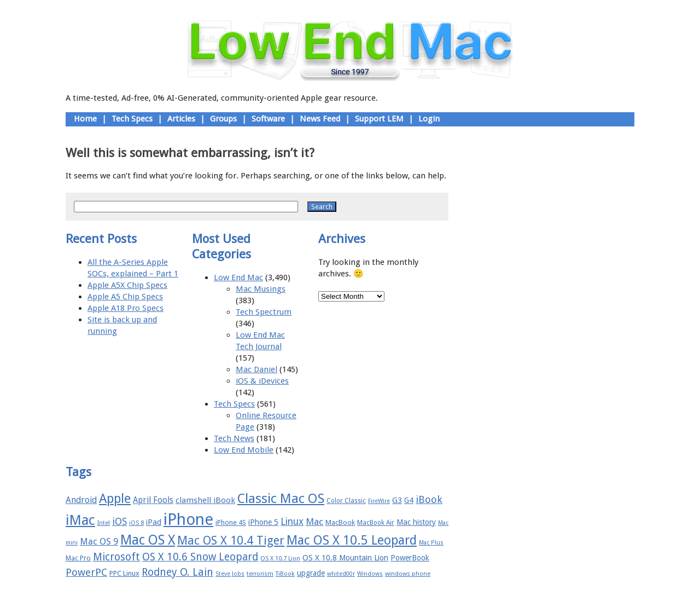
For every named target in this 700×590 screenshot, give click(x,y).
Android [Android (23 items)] (81, 500)
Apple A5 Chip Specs (125, 297)
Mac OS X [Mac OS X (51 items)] (148, 540)
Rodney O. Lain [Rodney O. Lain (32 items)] (177, 572)
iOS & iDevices (262, 381)
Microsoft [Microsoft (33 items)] (116, 557)
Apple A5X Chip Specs (127, 285)
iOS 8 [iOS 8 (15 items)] (136, 523)
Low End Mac (238, 277)
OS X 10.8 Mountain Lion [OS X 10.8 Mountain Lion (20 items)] (345, 558)
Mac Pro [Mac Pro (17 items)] (78, 558)
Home (85, 119)
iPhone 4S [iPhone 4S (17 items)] (231, 522)
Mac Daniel (256, 369)
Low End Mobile (244, 450)
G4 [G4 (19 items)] (409, 500)
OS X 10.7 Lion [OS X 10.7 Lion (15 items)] (280, 559)
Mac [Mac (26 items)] (314, 522)
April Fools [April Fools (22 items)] (153, 500)
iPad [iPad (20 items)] (154, 522)
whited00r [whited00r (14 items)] (341, 574)
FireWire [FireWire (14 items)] (379, 501)
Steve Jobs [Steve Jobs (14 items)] (230, 574)
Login (429, 119)
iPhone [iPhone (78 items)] (188, 519)
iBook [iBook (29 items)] (429, 499)
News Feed (320, 119)
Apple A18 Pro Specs (126, 308)
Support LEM (379, 119)
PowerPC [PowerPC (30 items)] (86, 572)
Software (268, 119)
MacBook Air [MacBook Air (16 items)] (376, 523)
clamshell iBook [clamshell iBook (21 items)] (205, 500)
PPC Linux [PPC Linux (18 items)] (124, 573)
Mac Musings (261, 289)
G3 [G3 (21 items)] (397, 500)
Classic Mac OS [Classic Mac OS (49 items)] (281, 499)
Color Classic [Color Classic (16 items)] (346, 501)
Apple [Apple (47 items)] (115, 499)
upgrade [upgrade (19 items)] (311, 573)
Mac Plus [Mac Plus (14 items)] (431, 543)
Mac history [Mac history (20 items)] (416, 522)
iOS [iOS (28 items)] (119, 521)
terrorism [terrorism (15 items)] (260, 574)
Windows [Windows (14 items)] (370, 574)
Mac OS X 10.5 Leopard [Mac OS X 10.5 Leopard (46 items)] (352, 540)
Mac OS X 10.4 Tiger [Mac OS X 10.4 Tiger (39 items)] (231, 540)
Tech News (234, 438)
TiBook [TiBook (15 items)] (285, 574)
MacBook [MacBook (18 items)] (340, 522)
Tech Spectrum (264, 312)
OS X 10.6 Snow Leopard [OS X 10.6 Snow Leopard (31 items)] (200, 557)
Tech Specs (132, 119)
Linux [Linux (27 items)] (292, 522)
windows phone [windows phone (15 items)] (408, 574)
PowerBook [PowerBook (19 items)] (410, 558)
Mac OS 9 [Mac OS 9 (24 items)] (99, 542)
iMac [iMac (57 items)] (80, 520)
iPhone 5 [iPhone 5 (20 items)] (263, 522)
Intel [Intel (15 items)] (104, 523)
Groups (223, 119)
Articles (181, 119)
